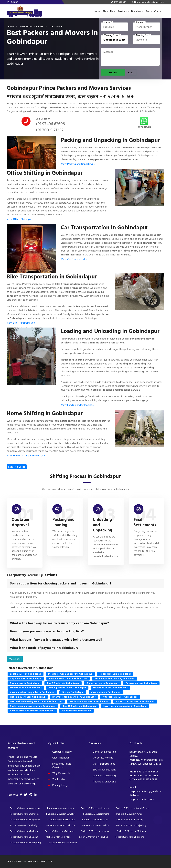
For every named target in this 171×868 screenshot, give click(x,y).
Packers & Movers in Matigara (131, 831)
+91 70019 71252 (50, 130)
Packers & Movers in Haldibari (95, 831)
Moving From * (112, 35)
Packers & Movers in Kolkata (61, 820)
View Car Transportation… (76, 259)
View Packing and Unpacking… (78, 164)
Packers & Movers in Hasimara (62, 843)
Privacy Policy (60, 785)
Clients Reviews (61, 758)
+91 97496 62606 (117, 97)
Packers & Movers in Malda (95, 820)
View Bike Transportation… (22, 323)
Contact (159, 11)
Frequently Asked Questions (62, 766)
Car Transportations (104, 764)
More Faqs (15, 659)
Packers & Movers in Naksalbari (93, 837)
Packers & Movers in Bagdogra (25, 820)
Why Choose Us (61, 773)
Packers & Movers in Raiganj (129, 820)
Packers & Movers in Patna (96, 814)
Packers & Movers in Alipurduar (25, 808)
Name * (108, 22)
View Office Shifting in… (21, 219)
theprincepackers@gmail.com (146, 791)
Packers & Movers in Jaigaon (95, 808)
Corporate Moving (103, 758)
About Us (109, 11)
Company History (62, 752)
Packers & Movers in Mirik (58, 837)
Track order (59, 779)
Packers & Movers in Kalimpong (25, 843)
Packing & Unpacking (104, 782)
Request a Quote (17, 467)
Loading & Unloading (104, 776)
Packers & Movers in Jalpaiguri (25, 825)
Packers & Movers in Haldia (96, 825)
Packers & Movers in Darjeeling (131, 825)
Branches (137, 11)
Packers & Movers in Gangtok (25, 814)
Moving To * (143, 35)
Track (149, 11)
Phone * (140, 22)
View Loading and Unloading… (78, 405)
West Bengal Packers (31, 26)
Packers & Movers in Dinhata (24, 831)
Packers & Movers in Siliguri (60, 808)
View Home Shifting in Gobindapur (26, 456)
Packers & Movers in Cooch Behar (132, 808)
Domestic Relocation (104, 752)
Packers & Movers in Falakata (59, 831)
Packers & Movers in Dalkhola (61, 825)
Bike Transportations (104, 770)
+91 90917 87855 (148, 780)
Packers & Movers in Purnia (129, 814)
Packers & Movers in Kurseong (130, 837)
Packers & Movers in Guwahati (61, 814)
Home (97, 11)
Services (123, 11)
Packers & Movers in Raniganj (24, 837)
